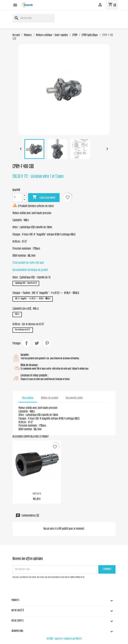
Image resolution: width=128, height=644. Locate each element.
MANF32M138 (37, 494)
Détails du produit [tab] (50, 398)
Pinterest (47, 343)
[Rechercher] (34, 18)
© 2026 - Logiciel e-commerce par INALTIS (64, 639)
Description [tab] (28, 398)
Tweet (37, 343)
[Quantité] (17, 198)
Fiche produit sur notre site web (28, 263)
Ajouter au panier (44, 197)
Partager (26, 343)
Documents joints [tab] (74, 398)
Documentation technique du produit (30, 270)
